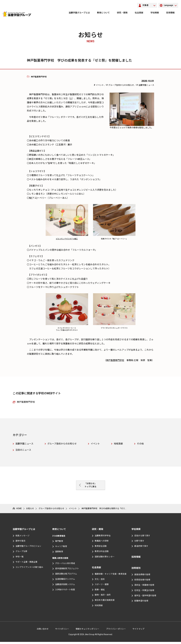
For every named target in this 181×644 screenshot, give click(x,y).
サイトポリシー (62, 631)
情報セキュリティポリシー (87, 631)
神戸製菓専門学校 (115, 360)
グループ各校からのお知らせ (121, 85)
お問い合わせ (43, 631)
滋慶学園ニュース (146, 85)
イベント (100, 85)
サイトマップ (138, 631)
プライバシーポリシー (116, 631)
